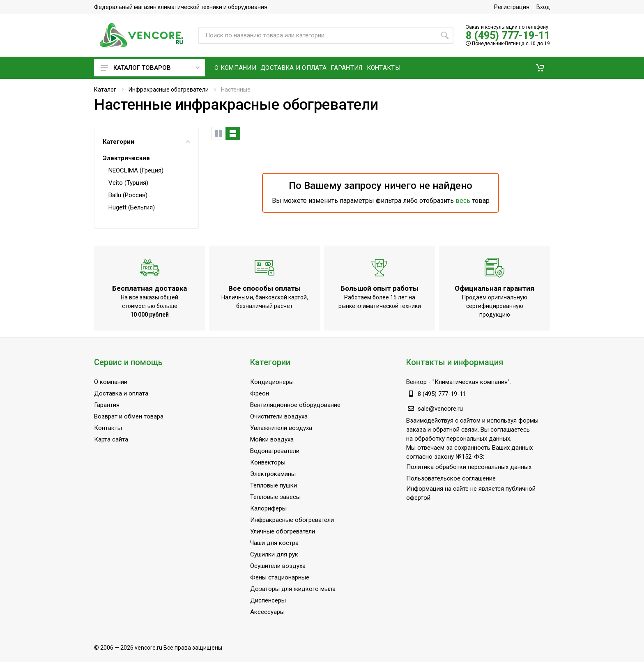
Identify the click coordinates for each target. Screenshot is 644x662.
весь (463, 201)
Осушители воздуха (278, 566)
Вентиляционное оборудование (295, 405)
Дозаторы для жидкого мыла (293, 589)
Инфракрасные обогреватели (169, 90)
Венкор (416, 382)
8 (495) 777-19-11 (508, 36)
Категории (146, 142)
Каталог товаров (150, 68)
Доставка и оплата (121, 393)
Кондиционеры (272, 382)
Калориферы (268, 508)
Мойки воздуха (272, 439)
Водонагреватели (275, 451)
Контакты (108, 428)
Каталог (105, 90)
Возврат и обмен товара (129, 416)
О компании (111, 382)
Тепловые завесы (275, 497)
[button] (540, 68)
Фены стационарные (280, 577)
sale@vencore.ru (440, 409)
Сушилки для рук (274, 554)
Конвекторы (268, 462)
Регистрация (512, 7)
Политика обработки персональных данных (469, 467)
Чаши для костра (274, 543)
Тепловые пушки (274, 485)
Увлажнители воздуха (281, 428)
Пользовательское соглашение (451, 478)
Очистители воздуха (279, 416)
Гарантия (107, 405)
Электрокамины (273, 474)
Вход (543, 7)
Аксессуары (267, 612)
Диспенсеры (268, 600)
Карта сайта (111, 439)
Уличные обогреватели (283, 531)
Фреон (260, 393)
